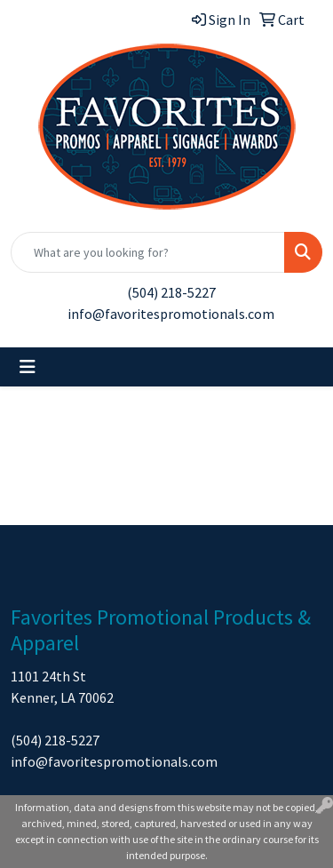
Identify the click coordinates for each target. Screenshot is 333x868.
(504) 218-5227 (171, 292)
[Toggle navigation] (28, 367)
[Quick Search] (148, 252)
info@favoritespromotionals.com (171, 314)
